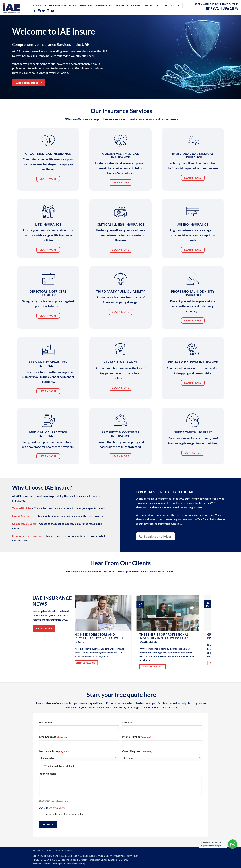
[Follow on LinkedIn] (48, 11)
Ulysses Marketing (75, 864)
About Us (151, 5)
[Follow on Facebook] (35, 11)
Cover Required (137, 751)
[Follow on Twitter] (44, 11)
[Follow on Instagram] (39, 11)
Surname (127, 722)
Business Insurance (60, 5)
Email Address (53, 737)
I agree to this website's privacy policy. (64, 814)
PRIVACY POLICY (63, 851)
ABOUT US (38, 851)
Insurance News (128, 5)
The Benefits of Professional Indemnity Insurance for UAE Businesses (173, 638)
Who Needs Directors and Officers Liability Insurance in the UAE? (106, 638)
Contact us (171, 5)
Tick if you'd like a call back (59, 766)
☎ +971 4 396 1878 (222, 8)
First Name (46, 722)
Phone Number (137, 737)
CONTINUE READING (94, 663)
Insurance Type (54, 751)
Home (37, 5)
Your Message (48, 773)
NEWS (49, 851)
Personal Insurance (96, 5)
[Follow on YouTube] (52, 11)
